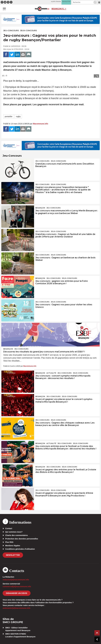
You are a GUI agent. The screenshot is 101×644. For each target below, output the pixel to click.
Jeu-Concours (11, 31)
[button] (95, 2)
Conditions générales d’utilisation (20, 549)
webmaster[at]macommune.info (17, 608)
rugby (18, 116)
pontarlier (9, 116)
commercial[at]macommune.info (17, 586)
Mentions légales (13, 546)
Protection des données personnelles (22, 539)
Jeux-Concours (28, 31)
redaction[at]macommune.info (16, 580)
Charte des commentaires (17, 535)
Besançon (40, 208)
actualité (51, 373)
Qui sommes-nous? (14, 532)
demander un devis (17, 593)
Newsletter (13, 555)
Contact (9, 528)
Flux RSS (9, 542)
